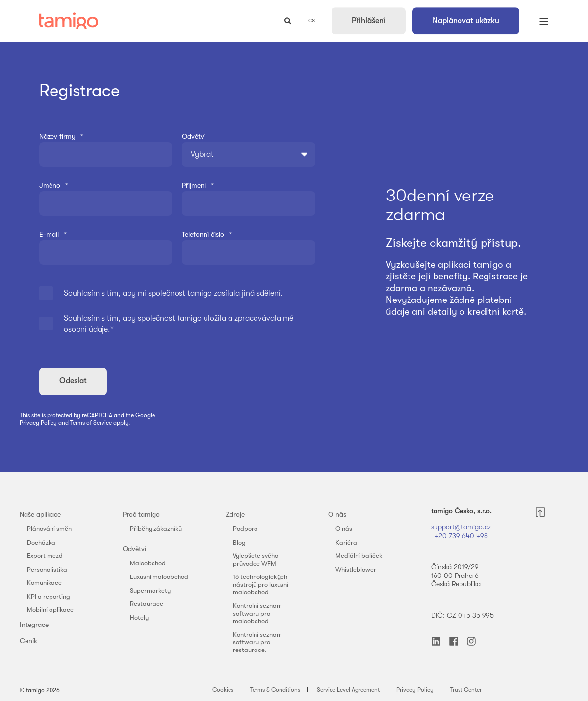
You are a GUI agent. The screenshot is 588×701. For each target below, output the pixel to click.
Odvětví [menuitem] (134, 549)
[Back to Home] (69, 21)
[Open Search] (289, 20)
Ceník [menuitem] (28, 641)
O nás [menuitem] (337, 514)
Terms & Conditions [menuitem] (275, 690)
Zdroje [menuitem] (235, 514)
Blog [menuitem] (239, 542)
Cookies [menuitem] (223, 690)
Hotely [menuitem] (139, 617)
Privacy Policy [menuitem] (415, 690)
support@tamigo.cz (462, 527)
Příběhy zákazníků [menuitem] (156, 529)
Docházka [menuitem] (41, 542)
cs (312, 20)
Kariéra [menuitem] (346, 542)
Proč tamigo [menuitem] (141, 514)
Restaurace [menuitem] (147, 604)
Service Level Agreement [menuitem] (348, 690)
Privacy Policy (38, 423)
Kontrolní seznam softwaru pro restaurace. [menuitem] (257, 642)
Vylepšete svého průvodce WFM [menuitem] (256, 560)
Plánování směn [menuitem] (49, 529)
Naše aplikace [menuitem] (40, 514)
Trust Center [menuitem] (466, 690)
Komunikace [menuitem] (44, 583)
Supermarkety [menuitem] (150, 590)
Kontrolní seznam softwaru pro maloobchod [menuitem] (257, 613)
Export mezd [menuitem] (45, 556)
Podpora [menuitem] (245, 529)
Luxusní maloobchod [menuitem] (159, 577)
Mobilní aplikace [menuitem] (50, 610)
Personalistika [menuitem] (47, 569)
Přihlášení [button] (369, 21)
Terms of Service (91, 423)
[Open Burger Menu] (544, 21)
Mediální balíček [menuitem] (359, 556)
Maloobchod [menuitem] (148, 563)
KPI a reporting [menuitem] (49, 596)
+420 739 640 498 (460, 536)
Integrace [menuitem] (34, 625)
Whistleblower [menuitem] (356, 569)
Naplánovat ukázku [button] (466, 21)
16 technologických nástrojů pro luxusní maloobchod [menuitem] (261, 584)
